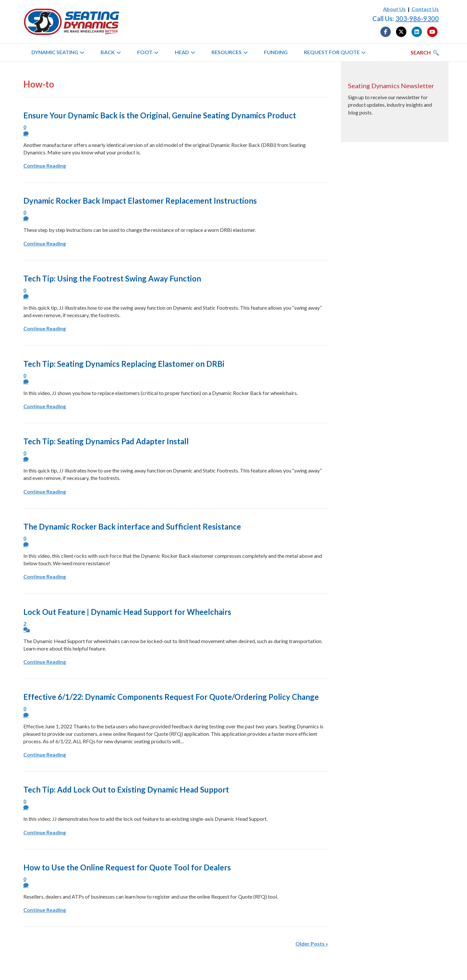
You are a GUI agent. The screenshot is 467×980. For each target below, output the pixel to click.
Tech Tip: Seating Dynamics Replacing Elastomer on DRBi (124, 364)
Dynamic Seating (55, 52)
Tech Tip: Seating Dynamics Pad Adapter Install (106, 441)
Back (108, 52)
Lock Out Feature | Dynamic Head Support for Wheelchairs (127, 612)
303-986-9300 (417, 18)
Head (182, 52)
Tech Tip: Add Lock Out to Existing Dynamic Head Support (126, 789)
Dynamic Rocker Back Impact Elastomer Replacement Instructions (140, 201)
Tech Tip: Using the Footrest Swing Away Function (112, 278)
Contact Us (425, 9)
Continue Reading (45, 166)
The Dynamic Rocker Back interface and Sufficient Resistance (132, 526)
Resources (227, 52)
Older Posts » (312, 944)
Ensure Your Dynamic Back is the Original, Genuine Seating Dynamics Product (160, 115)
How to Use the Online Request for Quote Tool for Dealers (127, 867)
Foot (145, 52)
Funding (276, 52)
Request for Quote (332, 52)
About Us (394, 9)
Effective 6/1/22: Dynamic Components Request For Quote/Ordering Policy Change (171, 697)
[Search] (425, 53)
